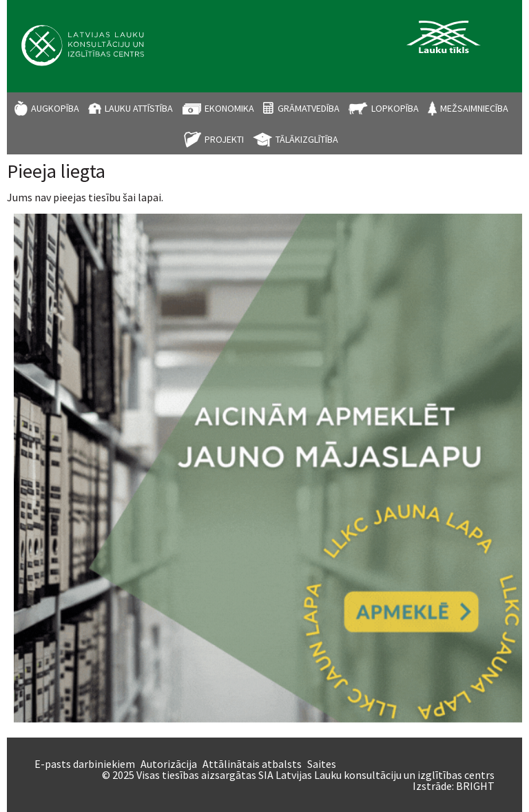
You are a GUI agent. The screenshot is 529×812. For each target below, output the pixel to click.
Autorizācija (169, 764)
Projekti (224, 139)
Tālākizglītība (307, 139)
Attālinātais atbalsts (252, 764)
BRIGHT (475, 786)
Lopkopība (395, 108)
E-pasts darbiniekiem (85, 764)
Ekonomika (229, 108)
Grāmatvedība (309, 108)
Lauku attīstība (139, 108)
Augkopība (55, 108)
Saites (322, 764)
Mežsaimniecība (474, 108)
